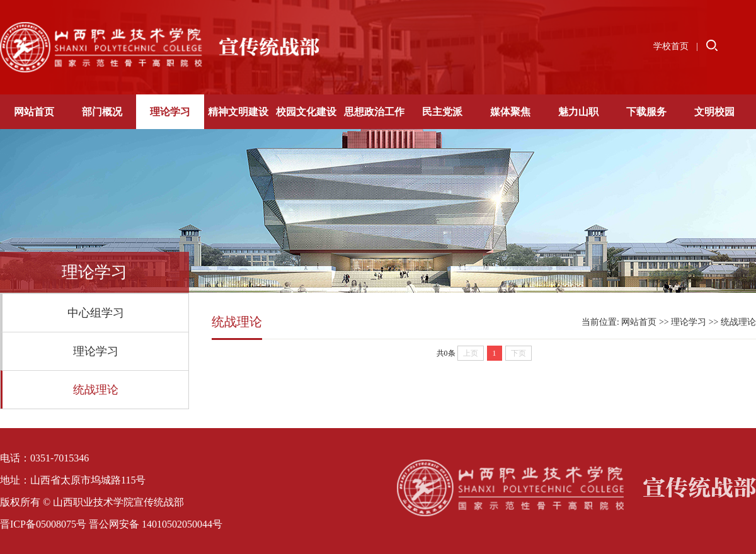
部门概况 (102, 112)
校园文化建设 (306, 112)
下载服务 (646, 112)
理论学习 (170, 112)
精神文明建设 (238, 112)
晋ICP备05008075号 (43, 524)
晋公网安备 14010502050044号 (156, 524)
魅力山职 (578, 112)
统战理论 (96, 390)
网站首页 (34, 112)
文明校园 (714, 112)
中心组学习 (96, 313)
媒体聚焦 (510, 112)
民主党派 (442, 112)
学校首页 (671, 46)
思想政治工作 (374, 112)
